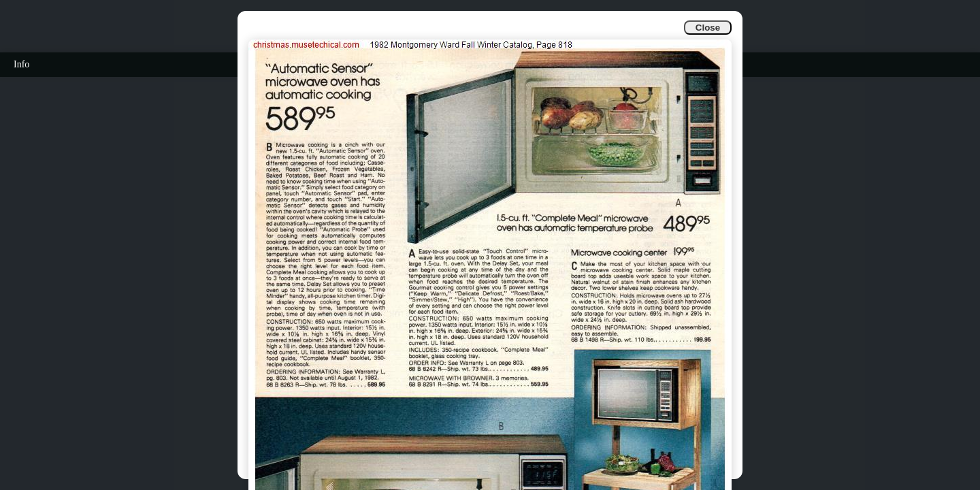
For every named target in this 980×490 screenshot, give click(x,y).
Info (21, 64)
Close (708, 28)
